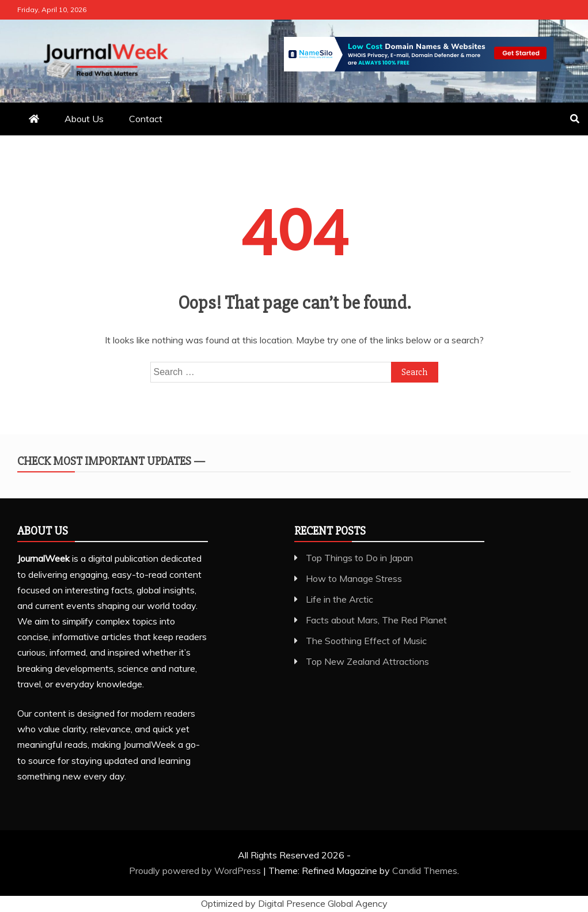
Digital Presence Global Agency (323, 903)
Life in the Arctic (339, 599)
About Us (84, 119)
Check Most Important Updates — (111, 461)
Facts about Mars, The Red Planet (376, 620)
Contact (146, 119)
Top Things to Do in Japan (359, 558)
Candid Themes (425, 871)
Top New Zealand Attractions (367, 661)
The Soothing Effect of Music (366, 641)
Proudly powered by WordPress (196, 871)
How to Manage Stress (354, 578)
